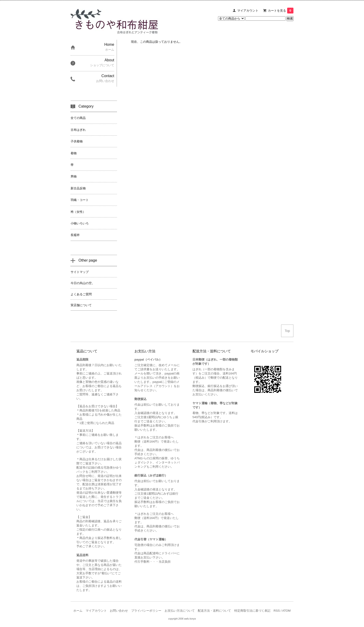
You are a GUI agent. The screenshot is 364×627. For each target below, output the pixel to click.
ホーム (78, 611)
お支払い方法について (180, 611)
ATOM (286, 611)
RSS (277, 611)
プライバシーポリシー (146, 611)
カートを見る (281, 11)
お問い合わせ (119, 611)
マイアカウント (248, 11)
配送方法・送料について (214, 611)
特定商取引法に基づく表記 (252, 611)
